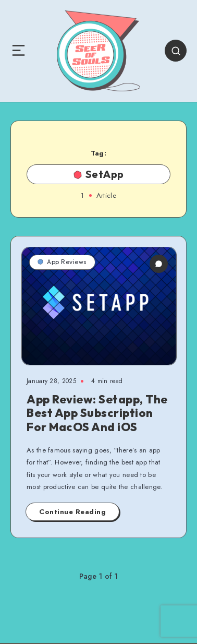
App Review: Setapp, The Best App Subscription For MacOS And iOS (97, 413)
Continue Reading (72, 512)
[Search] (176, 51)
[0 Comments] (159, 264)
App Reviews (62, 262)
